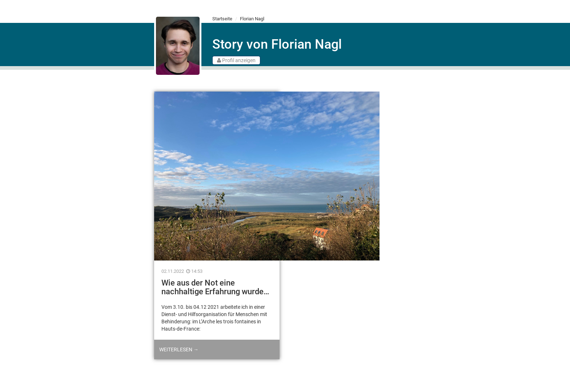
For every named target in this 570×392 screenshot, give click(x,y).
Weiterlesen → (179, 349)
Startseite (222, 19)
